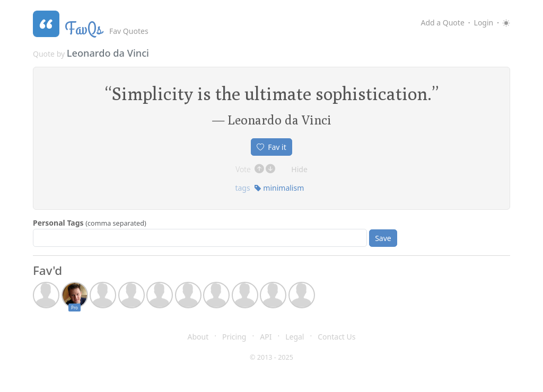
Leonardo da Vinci (108, 53)
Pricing (234, 337)
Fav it (271, 147)
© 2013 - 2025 (271, 357)
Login (484, 23)
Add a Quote (442, 23)
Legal (295, 337)
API (266, 337)
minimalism (279, 188)
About (198, 337)
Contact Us (336, 337)
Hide (299, 169)
